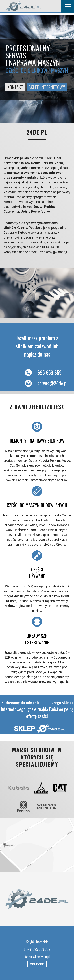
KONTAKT (15, 87)
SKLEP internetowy (47, 87)
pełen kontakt (37, 964)
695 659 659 (41, 372)
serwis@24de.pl (44, 383)
